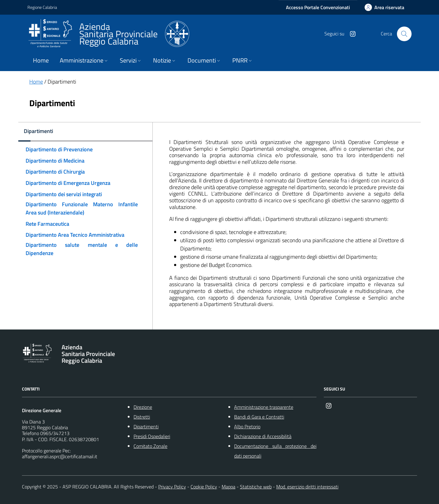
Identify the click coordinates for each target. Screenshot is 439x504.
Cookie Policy (204, 487)
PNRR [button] (243, 60)
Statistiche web (256, 487)
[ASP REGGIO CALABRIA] (108, 34)
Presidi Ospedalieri (152, 436)
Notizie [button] (165, 60)
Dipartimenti (146, 427)
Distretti (142, 417)
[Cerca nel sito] (404, 34)
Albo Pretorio (247, 427)
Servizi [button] (131, 60)
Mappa (228, 487)
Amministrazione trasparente (264, 407)
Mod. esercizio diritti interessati (307, 487)
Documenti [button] (204, 60)
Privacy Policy (172, 487)
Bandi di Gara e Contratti (259, 417)
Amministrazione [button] (84, 60)
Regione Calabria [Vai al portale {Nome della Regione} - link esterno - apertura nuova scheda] (42, 7)
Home (41, 60)
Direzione (143, 407)
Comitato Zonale (150, 446)
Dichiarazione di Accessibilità (263, 436)
